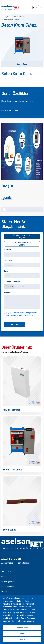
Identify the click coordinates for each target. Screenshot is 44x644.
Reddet (22, 634)
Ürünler (4, 577)
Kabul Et (22, 640)
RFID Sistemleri (20, 17)
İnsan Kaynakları (8, 582)
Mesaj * (8, 292)
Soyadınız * (9, 261)
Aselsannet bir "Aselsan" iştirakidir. (15, 563)
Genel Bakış (22, 64)
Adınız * (8, 250)
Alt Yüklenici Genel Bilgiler (22, 244)
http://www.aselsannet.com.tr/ (15, 598)
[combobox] (9, 286)
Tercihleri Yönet (22, 628)
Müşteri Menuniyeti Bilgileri (22, 236)
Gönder (15, 324)
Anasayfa (5, 17)
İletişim (4, 591)
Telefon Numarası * (13, 282)
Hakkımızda (6, 572)
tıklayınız (30, 621)
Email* (7, 271)
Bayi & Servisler (8, 586)
